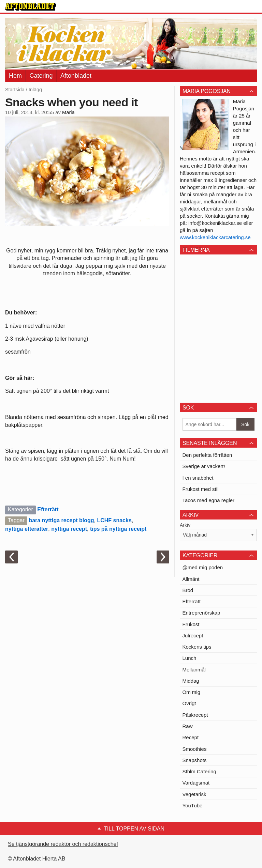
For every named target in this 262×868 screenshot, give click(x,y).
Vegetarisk (194, 794)
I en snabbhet (198, 478)
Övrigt (189, 703)
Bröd (188, 590)
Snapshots (195, 760)
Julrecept (193, 635)
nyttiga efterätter (27, 529)
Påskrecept (195, 715)
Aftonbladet (76, 76)
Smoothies (195, 749)
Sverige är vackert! (204, 466)
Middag (191, 681)
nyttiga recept (69, 529)
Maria (68, 112)
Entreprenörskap (201, 613)
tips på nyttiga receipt (118, 529)
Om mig (192, 692)
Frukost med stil (201, 489)
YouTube (193, 805)
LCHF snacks (114, 520)
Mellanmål (194, 670)
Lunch (190, 658)
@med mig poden (203, 567)
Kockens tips (197, 647)
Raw (188, 726)
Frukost (191, 624)
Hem (15, 76)
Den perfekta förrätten (207, 455)
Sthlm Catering (199, 771)
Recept (191, 737)
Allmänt (191, 579)
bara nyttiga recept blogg (61, 520)
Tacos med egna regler (209, 500)
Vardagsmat (196, 783)
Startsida (15, 90)
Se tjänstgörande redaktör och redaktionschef (63, 844)
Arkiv (185, 525)
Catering (41, 76)
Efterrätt (48, 509)
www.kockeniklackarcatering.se (215, 237)
